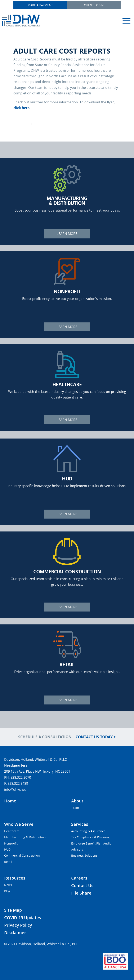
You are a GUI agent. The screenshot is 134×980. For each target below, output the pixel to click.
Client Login (94, 5)
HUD (7, 849)
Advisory (77, 849)
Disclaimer (15, 933)
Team (75, 808)
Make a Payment (40, 5)
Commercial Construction (22, 855)
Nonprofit (11, 843)
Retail (8, 862)
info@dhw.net (15, 790)
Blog (7, 891)
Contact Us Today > (96, 737)
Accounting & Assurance (88, 831)
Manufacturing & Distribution (25, 837)
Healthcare (12, 831)
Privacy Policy (18, 925)
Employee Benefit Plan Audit (91, 843)
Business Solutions (84, 855)
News (8, 885)
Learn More (67, 234)
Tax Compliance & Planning (90, 837)
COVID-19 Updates (23, 918)
